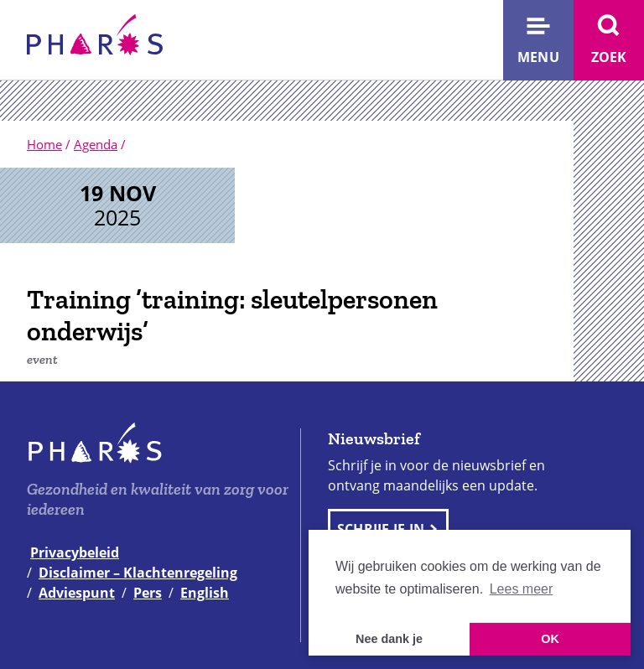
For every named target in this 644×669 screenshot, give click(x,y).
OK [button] (550, 639)
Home (44, 144)
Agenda (96, 144)
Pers (148, 593)
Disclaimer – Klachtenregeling (138, 573)
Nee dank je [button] (389, 639)
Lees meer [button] (522, 589)
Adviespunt (77, 593)
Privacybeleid (75, 552)
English (205, 593)
